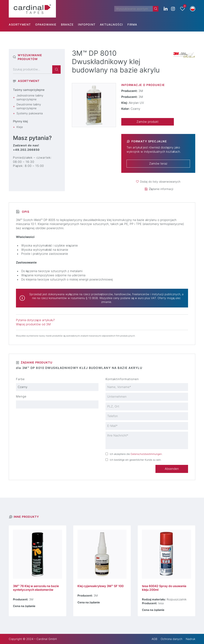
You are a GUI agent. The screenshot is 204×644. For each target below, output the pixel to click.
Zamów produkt (147, 122)
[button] (193, 9)
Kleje (20, 127)
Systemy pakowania (30, 113)
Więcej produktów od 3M (33, 324)
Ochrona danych (171, 639)
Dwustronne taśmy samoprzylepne (29, 106)
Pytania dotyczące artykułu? (35, 320)
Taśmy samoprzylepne (29, 90)
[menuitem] (22, 25)
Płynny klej (20, 121)
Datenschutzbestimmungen (146, 454)
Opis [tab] (25, 212)
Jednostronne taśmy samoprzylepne (30, 97)
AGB (154, 639)
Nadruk (191, 639)
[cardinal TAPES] (32, 9)
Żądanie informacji (161, 189)
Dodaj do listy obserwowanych (160, 182)
